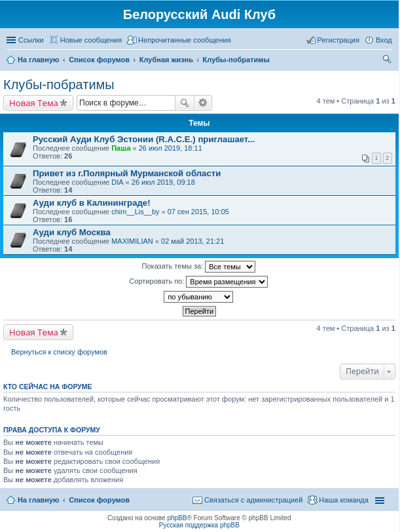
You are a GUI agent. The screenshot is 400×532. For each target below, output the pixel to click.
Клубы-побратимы (59, 85)
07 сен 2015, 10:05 (198, 212)
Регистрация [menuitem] (338, 40)
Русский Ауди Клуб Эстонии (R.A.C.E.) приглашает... (144, 139)
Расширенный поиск (203, 103)
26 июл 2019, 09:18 (163, 182)
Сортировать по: (198, 282)
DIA (117, 182)
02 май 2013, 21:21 (192, 241)
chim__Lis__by (135, 212)
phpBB (177, 518)
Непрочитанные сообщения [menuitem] (185, 40)
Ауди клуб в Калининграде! (92, 203)
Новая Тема (34, 103)
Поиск (185, 103)
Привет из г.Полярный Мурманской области (127, 173)
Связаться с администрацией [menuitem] (253, 500)
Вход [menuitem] (384, 40)
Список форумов (99, 500)
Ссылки (31, 40)
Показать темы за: (199, 267)
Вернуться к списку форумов (59, 352)
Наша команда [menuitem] (343, 500)
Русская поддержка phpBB (199, 525)
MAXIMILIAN (132, 241)
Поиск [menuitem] (388, 61)
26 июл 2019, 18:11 (171, 148)
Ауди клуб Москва (72, 232)
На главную (38, 500)
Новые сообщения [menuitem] (91, 40)
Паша (121, 148)
